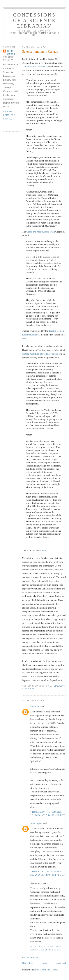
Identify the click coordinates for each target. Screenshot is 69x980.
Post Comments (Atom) (47, 970)
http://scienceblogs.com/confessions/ (34, 34)
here (24, 339)
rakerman (35, 706)
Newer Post (28, 963)
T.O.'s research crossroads (34, 67)
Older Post (61, 963)
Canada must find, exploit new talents (40, 354)
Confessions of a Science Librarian (34, 20)
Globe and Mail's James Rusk (41, 232)
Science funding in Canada (40, 52)
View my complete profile (9, 115)
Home (45, 963)
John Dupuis (36, 823)
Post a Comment (30, 958)
